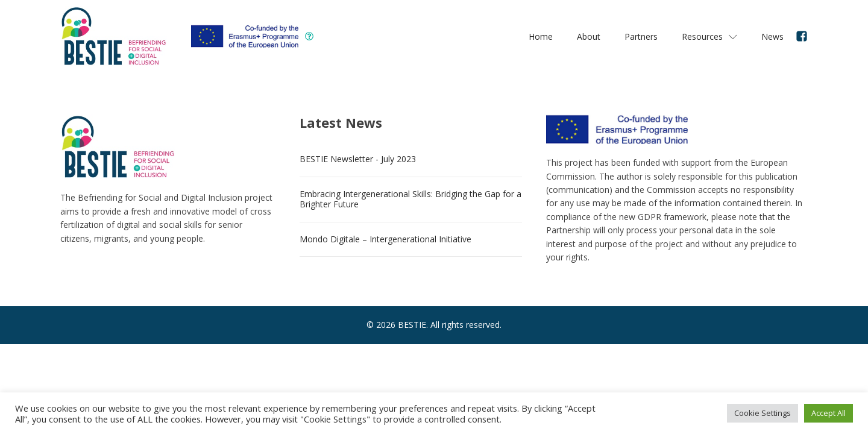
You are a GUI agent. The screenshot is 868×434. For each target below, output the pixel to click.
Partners (641, 36)
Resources (709, 36)
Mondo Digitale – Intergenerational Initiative (385, 239)
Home (541, 36)
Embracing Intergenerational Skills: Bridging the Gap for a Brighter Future (410, 199)
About (589, 36)
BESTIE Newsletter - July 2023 (358, 159)
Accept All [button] (829, 413)
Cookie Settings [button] (763, 413)
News (772, 36)
